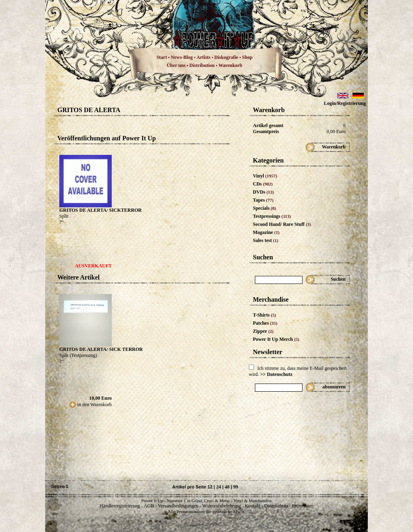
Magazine (266, 232)
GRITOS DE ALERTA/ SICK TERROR (101, 349)
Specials (264, 208)
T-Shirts (264, 315)
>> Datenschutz (276, 374)
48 (227, 487)
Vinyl (265, 176)
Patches (265, 323)
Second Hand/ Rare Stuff (282, 224)
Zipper (263, 331)
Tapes (263, 200)
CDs (263, 184)
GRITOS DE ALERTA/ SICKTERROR (100, 210)
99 (236, 487)
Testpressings (272, 216)
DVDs (263, 192)
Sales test (266, 240)
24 (219, 487)
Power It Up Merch (276, 339)
